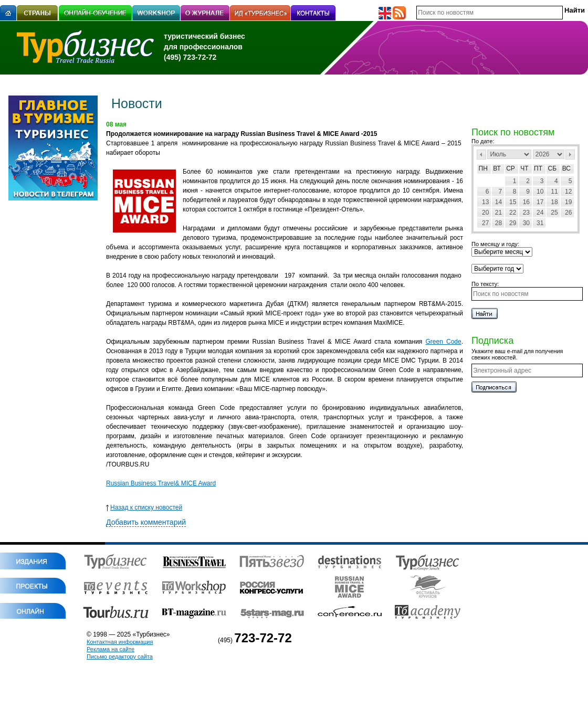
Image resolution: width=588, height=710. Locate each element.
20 (485, 213)
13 (485, 202)
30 (526, 223)
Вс (566, 168)
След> (570, 155)
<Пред (481, 155)
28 (498, 223)
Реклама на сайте (111, 649)
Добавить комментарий (146, 522)
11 (554, 192)
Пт (538, 168)
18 (554, 202)
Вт (497, 168)
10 (540, 192)
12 (568, 192)
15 (513, 202)
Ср (511, 168)
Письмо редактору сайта (120, 656)
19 (568, 202)
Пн (483, 168)
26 (568, 213)
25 (554, 213)
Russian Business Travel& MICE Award (161, 483)
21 (498, 213)
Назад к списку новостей (144, 507)
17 (540, 202)
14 (498, 202)
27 (485, 223)
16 (526, 202)
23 (526, 213)
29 (513, 223)
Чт (524, 168)
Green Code (443, 342)
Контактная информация (120, 642)
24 (540, 213)
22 (513, 213)
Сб (553, 168)
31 (540, 223)
